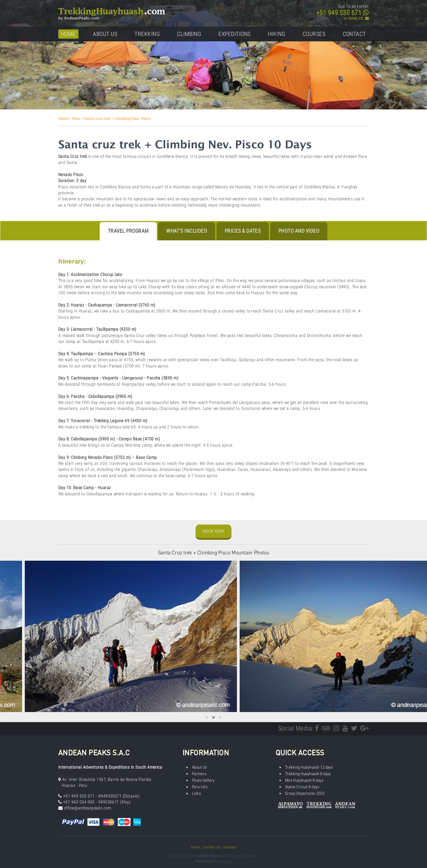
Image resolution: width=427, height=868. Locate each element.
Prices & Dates (243, 231)
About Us (105, 34)
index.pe (225, 861)
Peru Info (200, 787)
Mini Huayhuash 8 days (304, 780)
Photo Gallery (203, 780)
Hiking (277, 34)
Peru (76, 119)
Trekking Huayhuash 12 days (309, 767)
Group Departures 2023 (305, 793)
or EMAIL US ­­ (356, 18)
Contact (354, 34)
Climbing (189, 34)
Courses (314, 34)
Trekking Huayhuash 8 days (308, 774)
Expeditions (234, 34)
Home (68, 34)
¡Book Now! (213, 531)
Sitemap (230, 847)
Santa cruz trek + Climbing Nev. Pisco (117, 119)
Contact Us (212, 847)
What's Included (187, 231)
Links (196, 793)
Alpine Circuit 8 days (302, 787)
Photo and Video (299, 231)
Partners (199, 774)
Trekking (147, 34)
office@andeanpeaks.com (88, 808)
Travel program (128, 231)
